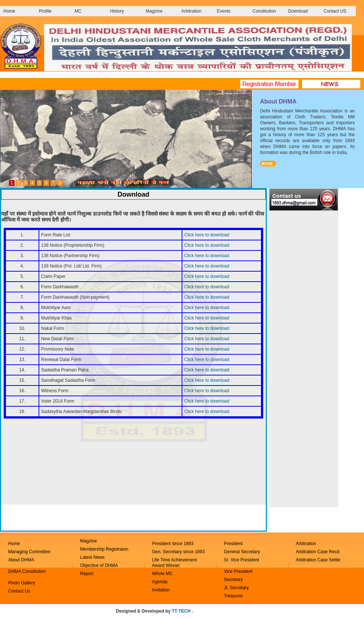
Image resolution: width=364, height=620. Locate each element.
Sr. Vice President (241, 560)
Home (9, 11)
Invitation (161, 590)
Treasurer (234, 596)
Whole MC (162, 574)
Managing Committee (29, 552)
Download (298, 11)
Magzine (154, 11)
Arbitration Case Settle (318, 560)
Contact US (335, 11)
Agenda (160, 582)
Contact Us (19, 591)
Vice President (238, 571)
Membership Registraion (104, 549)
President (233, 544)
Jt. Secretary (236, 588)
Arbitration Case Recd (317, 552)
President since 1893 (173, 544)
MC (78, 11)
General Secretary (243, 552)
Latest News (92, 557)
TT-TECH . (182, 611)
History (117, 11)
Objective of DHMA (99, 565)
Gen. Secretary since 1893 (178, 552)
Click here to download (207, 235)
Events (224, 11)
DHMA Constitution (27, 571)
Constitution (264, 11)
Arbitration (191, 11)
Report (87, 574)
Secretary (233, 580)
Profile (45, 11)
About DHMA (21, 560)
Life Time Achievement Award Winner (174, 563)
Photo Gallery (22, 583)
